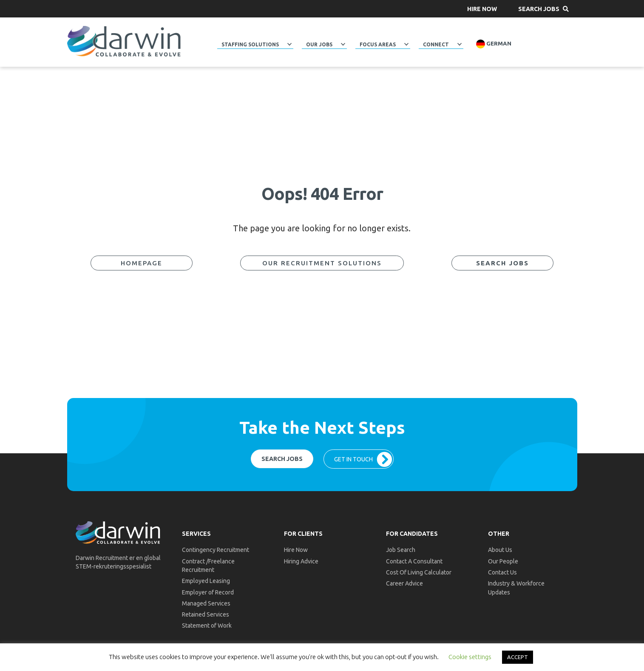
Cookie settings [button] (470, 657)
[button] (482, 9)
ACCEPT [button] (518, 657)
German (494, 44)
